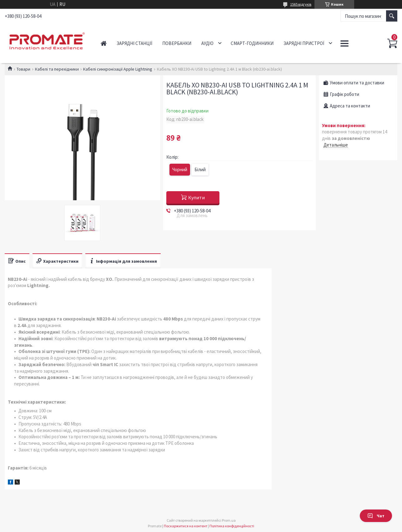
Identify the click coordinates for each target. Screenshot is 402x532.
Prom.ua (229, 520)
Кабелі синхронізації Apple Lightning (118, 69)
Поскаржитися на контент (186, 526)
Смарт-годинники (252, 43)
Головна (104, 43)
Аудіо (207, 43)
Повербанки (177, 43)
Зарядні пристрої (304, 43)
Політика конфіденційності (232, 526)
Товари (23, 69)
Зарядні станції (134, 43)
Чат (376, 516)
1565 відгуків (301, 4)
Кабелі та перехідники (57, 69)
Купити (196, 197)
